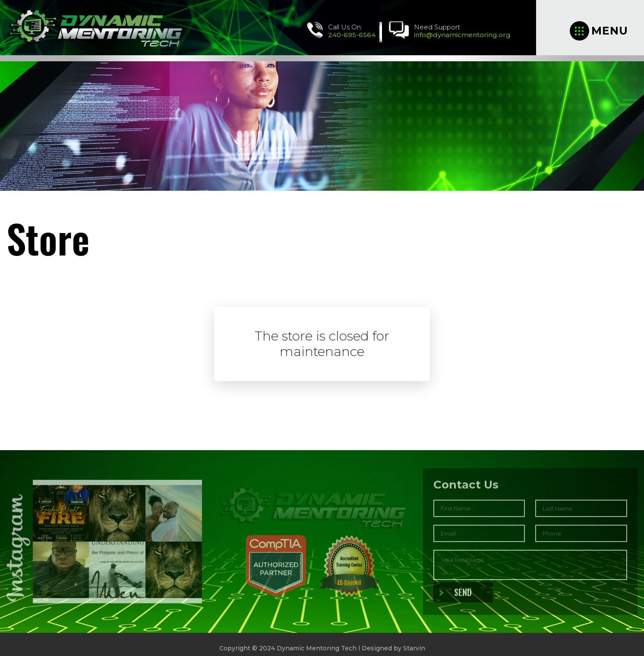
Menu (599, 31)
